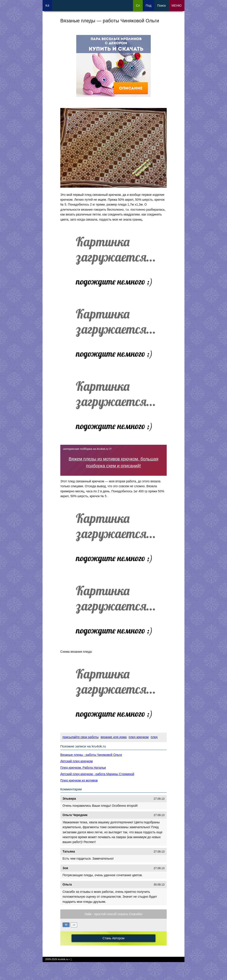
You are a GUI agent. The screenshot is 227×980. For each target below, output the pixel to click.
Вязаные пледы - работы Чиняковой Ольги (91, 755)
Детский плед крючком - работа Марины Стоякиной (97, 774)
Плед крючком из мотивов (79, 780)
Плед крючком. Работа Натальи (83, 768)
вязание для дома (114, 737)
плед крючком (139, 737)
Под (149, 6)
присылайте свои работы (81, 737)
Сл (138, 6)
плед (154, 737)
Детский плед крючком (76, 761)
